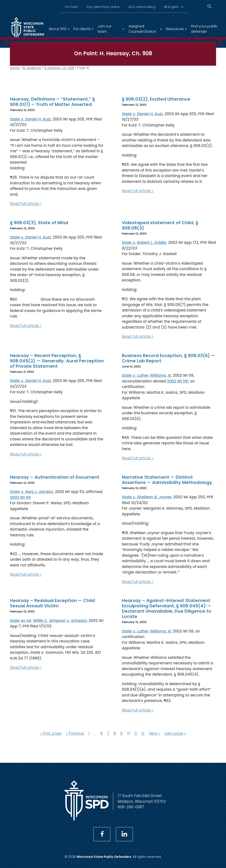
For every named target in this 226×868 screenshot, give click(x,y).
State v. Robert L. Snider (144, 243)
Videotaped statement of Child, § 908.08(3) (160, 225)
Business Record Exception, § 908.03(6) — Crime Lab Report (169, 358)
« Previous (75, 733)
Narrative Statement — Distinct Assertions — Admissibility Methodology (167, 480)
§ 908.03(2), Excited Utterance (156, 99)
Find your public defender (204, 29)
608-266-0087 (131, 807)
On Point (71, 7)
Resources (175, 29)
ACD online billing (142, 7)
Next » (154, 733)
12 (143, 733)
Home (15, 68)
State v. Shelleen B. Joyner (147, 497)
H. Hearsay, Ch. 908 (59, 68)
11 (136, 733)
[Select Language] (176, 7)
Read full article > (26, 204)
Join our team (105, 29)
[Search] (209, 6)
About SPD (57, 29)
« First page (51, 733)
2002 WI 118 (177, 381)
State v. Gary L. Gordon (32, 492)
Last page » (175, 733)
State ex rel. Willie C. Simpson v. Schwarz (48, 620)
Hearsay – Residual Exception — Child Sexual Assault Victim (52, 603)
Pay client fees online (103, 7)
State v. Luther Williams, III (146, 375)
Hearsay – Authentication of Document (55, 477)
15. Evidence (32, 68)
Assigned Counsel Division (142, 29)
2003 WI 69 (20, 497)
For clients (82, 29)
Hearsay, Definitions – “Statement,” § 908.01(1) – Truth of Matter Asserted (52, 102)
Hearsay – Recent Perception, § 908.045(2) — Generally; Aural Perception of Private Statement (57, 361)
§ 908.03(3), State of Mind (39, 222)
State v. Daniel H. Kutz (30, 119)
